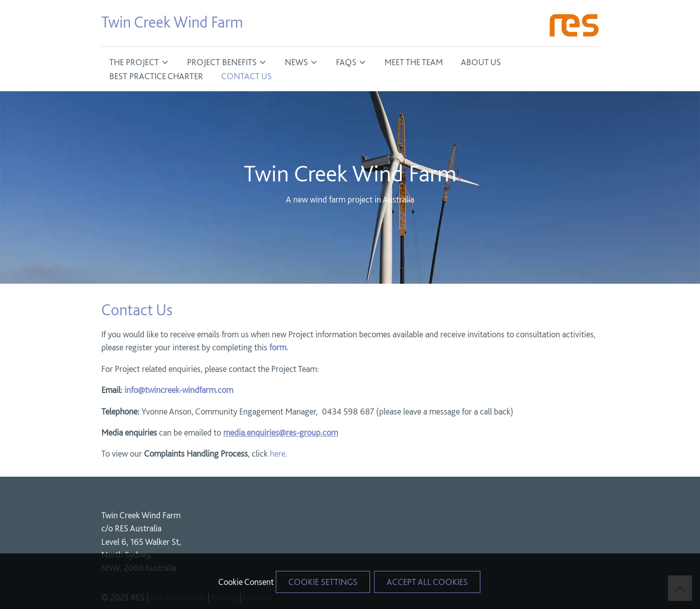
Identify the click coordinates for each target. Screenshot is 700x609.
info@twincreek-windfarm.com (179, 390)
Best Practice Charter (156, 76)
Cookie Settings (323, 582)
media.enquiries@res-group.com (281, 432)
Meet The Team (414, 62)
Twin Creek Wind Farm (172, 22)
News (296, 62)
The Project (134, 62)
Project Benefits (222, 62)
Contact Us (246, 76)
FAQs (346, 62)
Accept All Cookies (427, 582)
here (278, 453)
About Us (481, 62)
